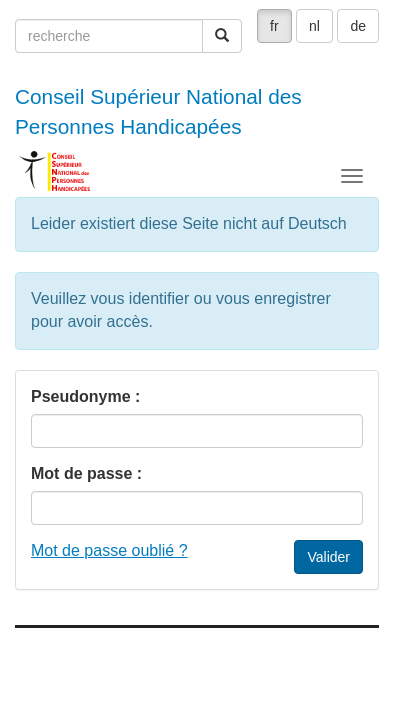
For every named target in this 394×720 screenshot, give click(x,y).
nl (314, 26)
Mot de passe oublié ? (109, 550)
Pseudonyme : (85, 396)
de (358, 26)
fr (274, 26)
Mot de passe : (86, 473)
